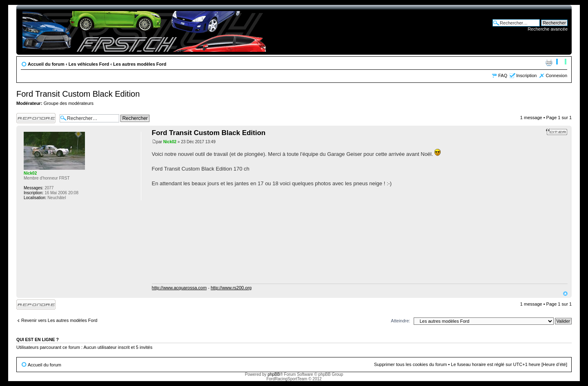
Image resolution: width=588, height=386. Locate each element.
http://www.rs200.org (231, 288)
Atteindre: (400, 321)
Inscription (526, 75)
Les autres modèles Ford (140, 64)
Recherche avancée (548, 29)
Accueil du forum (46, 64)
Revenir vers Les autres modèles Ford (59, 320)
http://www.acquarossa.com (179, 288)
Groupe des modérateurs (69, 103)
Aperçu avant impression (549, 62)
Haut (565, 294)
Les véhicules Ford (89, 64)
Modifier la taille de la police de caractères (561, 62)
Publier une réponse (36, 118)
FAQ (503, 75)
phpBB (274, 374)
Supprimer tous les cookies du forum (411, 364)
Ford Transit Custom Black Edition (78, 94)
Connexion (556, 75)
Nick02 (170, 142)
